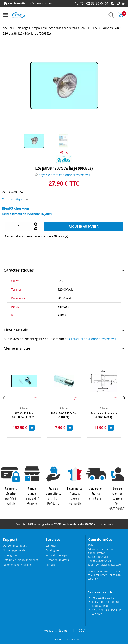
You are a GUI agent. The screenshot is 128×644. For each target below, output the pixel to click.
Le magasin (10, 555)
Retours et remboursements (20, 560)
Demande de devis (57, 560)
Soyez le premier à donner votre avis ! (63, 175)
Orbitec (24, 408)
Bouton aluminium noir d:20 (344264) (104, 415)
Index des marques (57, 555)
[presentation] (4, 398)
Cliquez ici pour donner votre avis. (93, 339)
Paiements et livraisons (17, 565)
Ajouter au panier (84, 227)
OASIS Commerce (71, 640)
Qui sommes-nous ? (15, 546)
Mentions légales (55, 630)
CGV (82, 630)
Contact (50, 565)
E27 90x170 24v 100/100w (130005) (24, 415)
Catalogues (52, 550)
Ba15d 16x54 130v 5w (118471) (64, 415)
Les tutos (51, 546)
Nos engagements (14, 550)
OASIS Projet (55, 640)
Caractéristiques (14, 199)
